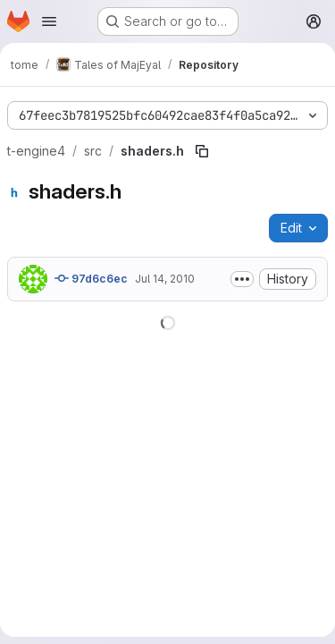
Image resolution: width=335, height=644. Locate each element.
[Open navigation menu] (49, 21)
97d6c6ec (91, 278)
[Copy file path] (202, 151)
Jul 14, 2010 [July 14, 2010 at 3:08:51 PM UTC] (165, 279)
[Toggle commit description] (242, 279)
